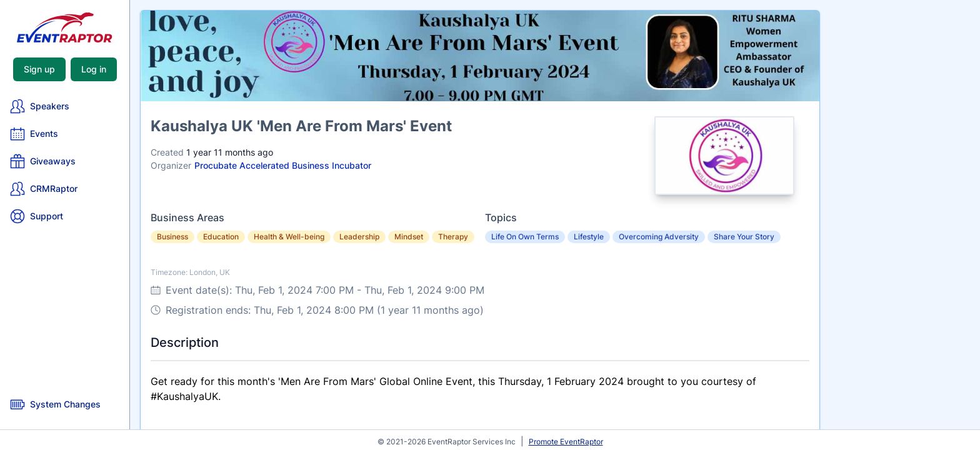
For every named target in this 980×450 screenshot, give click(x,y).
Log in (94, 69)
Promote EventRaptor (566, 442)
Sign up (39, 69)
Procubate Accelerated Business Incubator (283, 165)
